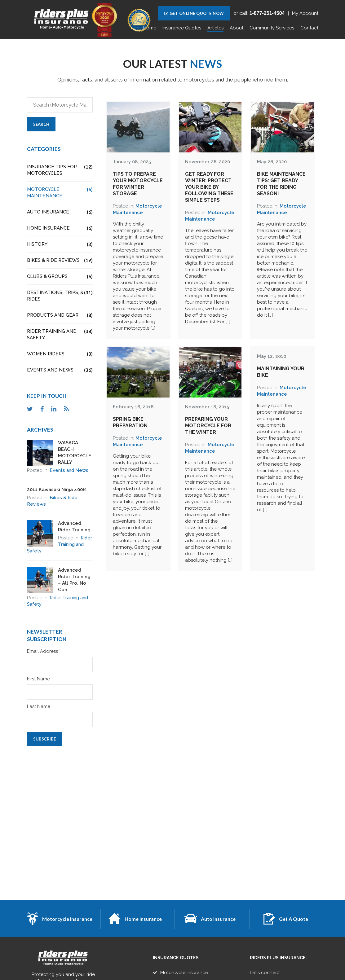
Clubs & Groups (60, 277)
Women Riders (60, 354)
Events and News (60, 370)
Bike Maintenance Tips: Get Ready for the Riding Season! (281, 184)
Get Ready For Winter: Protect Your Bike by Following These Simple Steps (209, 187)
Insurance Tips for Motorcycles (60, 170)
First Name (38, 679)
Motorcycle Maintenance (60, 192)
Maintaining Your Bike (281, 372)
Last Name (39, 707)
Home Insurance (60, 228)
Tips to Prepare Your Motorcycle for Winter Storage (138, 184)
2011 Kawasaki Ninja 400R (56, 490)
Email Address (44, 651)
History (60, 244)
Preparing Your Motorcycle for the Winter (208, 426)
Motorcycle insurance (184, 973)
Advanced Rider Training (74, 527)
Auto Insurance (60, 212)
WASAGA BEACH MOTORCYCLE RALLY (75, 453)
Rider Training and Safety (60, 334)
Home (150, 28)
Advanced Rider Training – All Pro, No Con (74, 580)
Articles (215, 28)
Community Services (272, 28)
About (237, 28)
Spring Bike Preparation (130, 422)
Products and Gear (60, 315)
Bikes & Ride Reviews (60, 260)
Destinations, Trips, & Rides (60, 296)
